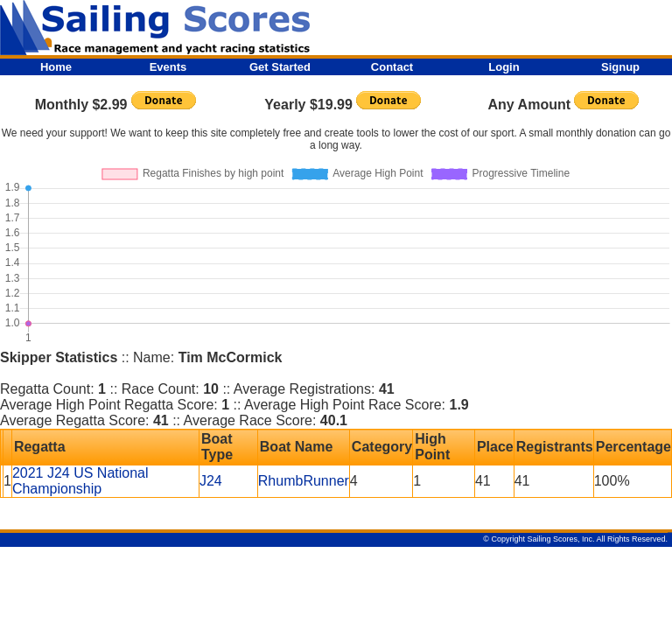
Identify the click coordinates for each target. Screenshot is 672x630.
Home (56, 67)
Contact (392, 67)
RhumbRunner (304, 481)
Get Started (280, 67)
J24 (211, 481)
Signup (620, 67)
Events (168, 67)
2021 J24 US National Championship (80, 481)
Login (504, 67)
